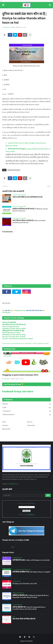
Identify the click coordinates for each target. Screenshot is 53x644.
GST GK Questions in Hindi (11, 333)
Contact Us (5, 425)
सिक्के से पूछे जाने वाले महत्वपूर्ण (16, 149)
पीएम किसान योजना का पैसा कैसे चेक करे (14, 325)
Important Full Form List (16, 143)
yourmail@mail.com (12, 484)
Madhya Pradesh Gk (27, 414)
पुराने (48, 186)
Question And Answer (14, 170)
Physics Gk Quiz (30, 143)
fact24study (6, 312)
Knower (7, 27)
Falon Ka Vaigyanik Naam (11, 327)
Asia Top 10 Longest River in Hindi (14, 337)
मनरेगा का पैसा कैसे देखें (9, 322)
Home (4, 422)
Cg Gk (27, 407)
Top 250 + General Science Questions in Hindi (17, 339)
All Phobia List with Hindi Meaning (14, 335)
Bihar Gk (27, 404)
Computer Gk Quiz (31, 149)
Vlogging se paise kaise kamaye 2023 (20, 375)
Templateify (29, 641)
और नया (5, 186)
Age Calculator (6, 303)
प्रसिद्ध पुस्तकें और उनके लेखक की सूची (13, 331)
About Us (30, 422)
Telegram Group (20, 310)
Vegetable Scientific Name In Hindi (14, 329)
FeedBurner (31, 515)
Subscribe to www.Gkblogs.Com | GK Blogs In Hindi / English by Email (26, 343)
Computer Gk (27, 411)
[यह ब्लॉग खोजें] (23, 495)
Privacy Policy (31, 425)
